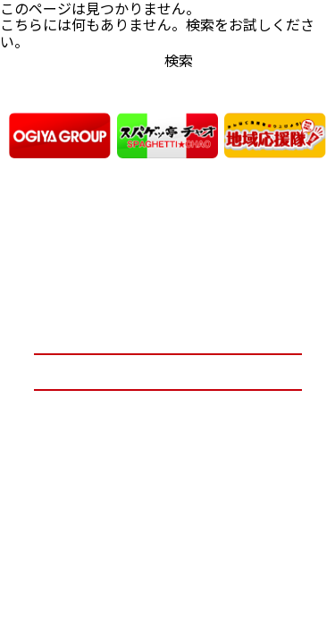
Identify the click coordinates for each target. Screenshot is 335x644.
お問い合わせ (168, 372)
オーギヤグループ (167, 337)
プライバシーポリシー (168, 407)
